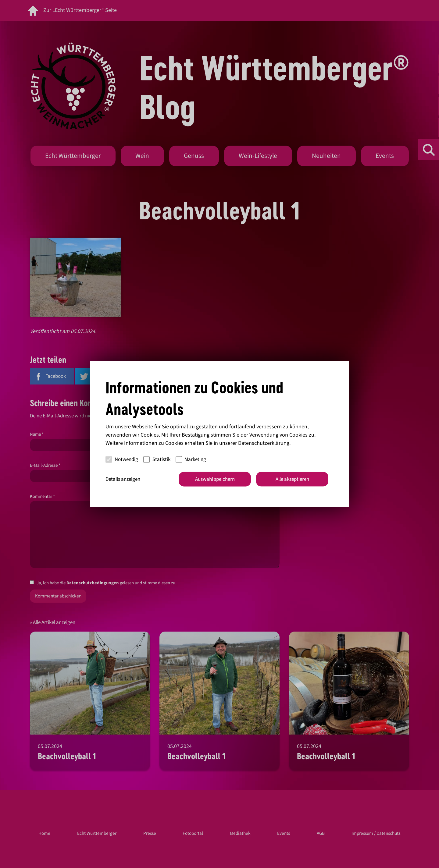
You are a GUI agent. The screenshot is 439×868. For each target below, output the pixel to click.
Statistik (157, 459)
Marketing (191, 459)
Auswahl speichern (215, 479)
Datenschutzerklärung (264, 443)
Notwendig (122, 459)
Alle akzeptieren (292, 479)
